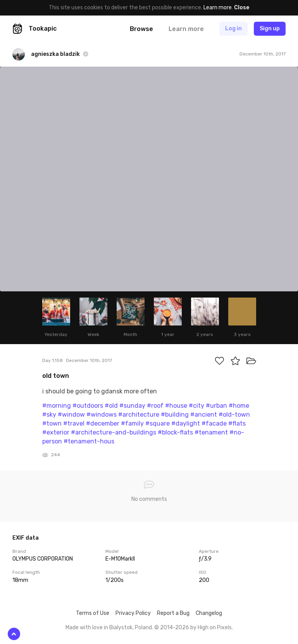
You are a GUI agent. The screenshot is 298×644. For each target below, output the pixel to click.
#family (132, 423)
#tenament (211, 432)
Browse (141, 29)
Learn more (218, 8)
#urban (216, 406)
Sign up (270, 29)
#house (176, 406)
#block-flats (175, 432)
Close (242, 8)
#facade (214, 423)
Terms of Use (93, 613)
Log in (233, 29)
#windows (102, 415)
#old (111, 406)
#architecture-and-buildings (114, 432)
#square (158, 423)
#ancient (204, 415)
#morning (57, 406)
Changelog (209, 613)
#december (103, 423)
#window (71, 415)
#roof (155, 406)
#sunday (132, 406)
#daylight (186, 423)
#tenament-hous (89, 441)
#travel (74, 423)
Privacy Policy (133, 613)
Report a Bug (173, 613)
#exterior (56, 432)
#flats (237, 423)
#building (175, 415)
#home (239, 406)
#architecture (139, 415)
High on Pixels (215, 628)
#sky (49, 415)
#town (52, 423)
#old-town (234, 415)
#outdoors (88, 406)
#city (196, 406)
